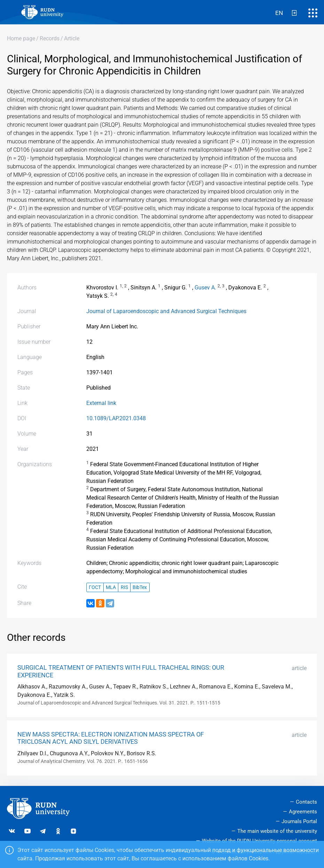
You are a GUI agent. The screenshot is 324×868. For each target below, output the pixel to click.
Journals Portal (299, 821)
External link (101, 403)
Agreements (303, 812)
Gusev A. (205, 288)
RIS (124, 587)
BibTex (140, 587)
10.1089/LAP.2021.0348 (116, 418)
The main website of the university (277, 831)
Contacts (306, 802)
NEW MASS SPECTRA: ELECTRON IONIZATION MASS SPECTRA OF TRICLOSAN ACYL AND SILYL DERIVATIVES (111, 738)
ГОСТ (95, 587)
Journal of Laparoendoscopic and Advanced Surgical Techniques (166, 311)
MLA (111, 587)
